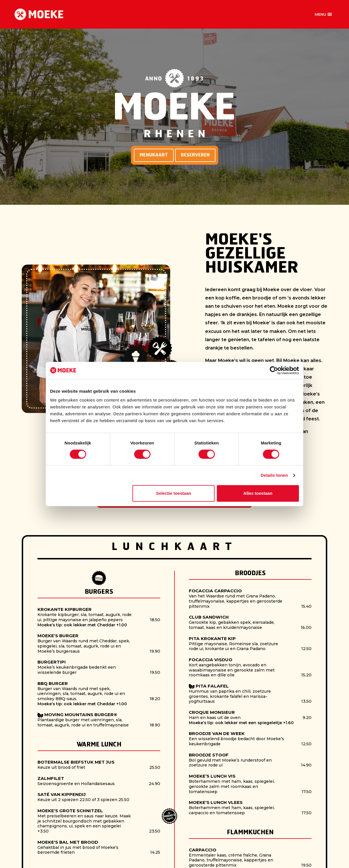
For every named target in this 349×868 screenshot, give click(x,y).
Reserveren (195, 155)
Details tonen (274, 475)
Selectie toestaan (174, 493)
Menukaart (154, 155)
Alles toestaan (258, 493)
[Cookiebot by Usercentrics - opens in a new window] (274, 370)
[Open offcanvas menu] (323, 14)
